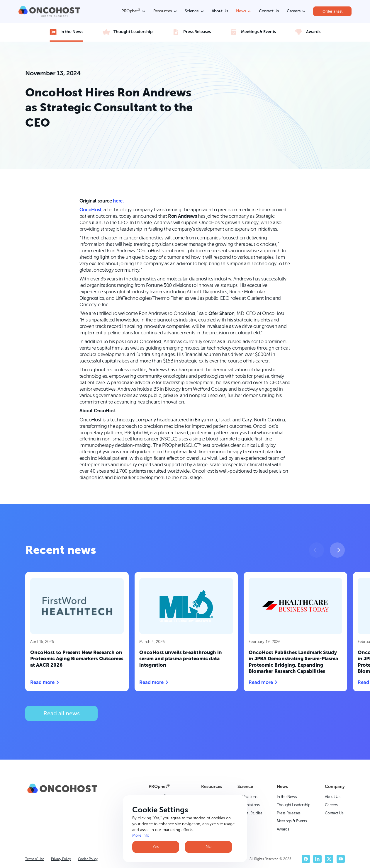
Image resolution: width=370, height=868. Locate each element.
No (208, 847)
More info (141, 835)
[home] (49, 11)
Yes (156, 847)
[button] (316, 550)
